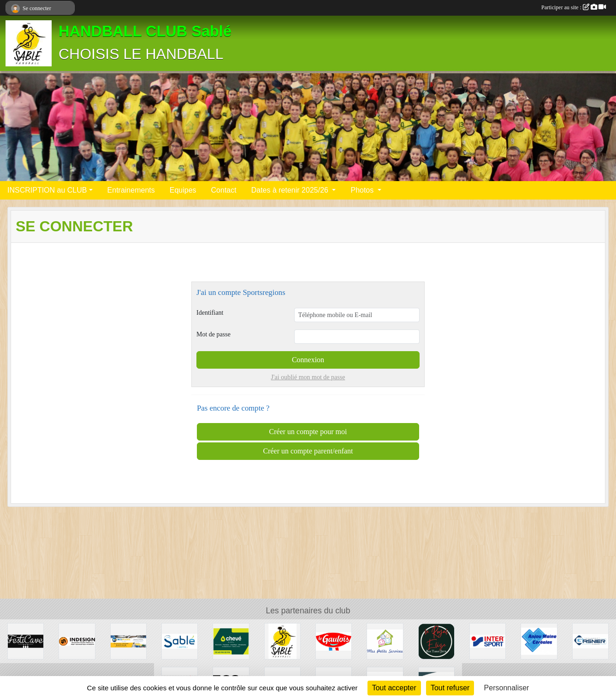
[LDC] (334, 641)
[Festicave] (26, 641)
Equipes (183, 190)
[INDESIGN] (77, 641)
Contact (224, 190)
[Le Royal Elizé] (436, 641)
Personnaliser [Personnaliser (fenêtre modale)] (507, 688)
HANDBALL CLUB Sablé (145, 31)
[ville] (180, 641)
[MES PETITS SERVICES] (385, 641)
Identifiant (210, 313)
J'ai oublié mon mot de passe (308, 377)
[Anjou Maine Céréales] (539, 641)
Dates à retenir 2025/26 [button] (291, 190)
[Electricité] (231, 641)
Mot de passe (213, 334)
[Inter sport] (488, 641)
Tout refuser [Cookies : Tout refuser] (450, 688)
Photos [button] (363, 190)
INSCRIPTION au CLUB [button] (47, 190)
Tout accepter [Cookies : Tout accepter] (394, 688)
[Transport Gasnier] (590, 641)
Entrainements (131, 190)
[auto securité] (128, 641)
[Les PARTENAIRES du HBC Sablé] (282, 641)
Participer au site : (574, 7)
